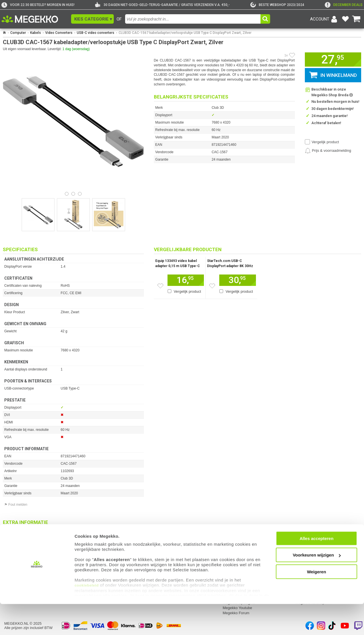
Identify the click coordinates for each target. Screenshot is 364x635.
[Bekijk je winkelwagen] (356, 19)
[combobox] (194, 19)
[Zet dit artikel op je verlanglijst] (160, 286)
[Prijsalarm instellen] (328, 151)
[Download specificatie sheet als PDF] (73, 530)
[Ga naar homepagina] (36, 19)
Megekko (231, 549)
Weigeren (316, 603)
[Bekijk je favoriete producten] (345, 19)
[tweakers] (277, 5)
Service (84, 549)
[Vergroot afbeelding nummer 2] (109, 215)
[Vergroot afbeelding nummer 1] (73, 215)
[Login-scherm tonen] (324, 19)
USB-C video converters (96, 33)
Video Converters (59, 33)
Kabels (36, 33)
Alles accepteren (316, 569)
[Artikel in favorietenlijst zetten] (292, 55)
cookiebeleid (87, 616)
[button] (92, 19)
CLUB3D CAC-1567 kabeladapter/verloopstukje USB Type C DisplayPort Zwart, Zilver (185, 33)
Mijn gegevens (17, 549)
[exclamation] (344, 5)
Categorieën (306, 549)
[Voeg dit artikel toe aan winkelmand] (186, 280)
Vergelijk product (325, 142)
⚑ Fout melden (16, 505)
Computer (18, 33)
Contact (157, 549)
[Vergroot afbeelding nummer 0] (38, 215)
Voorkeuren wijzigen (317, 586)
